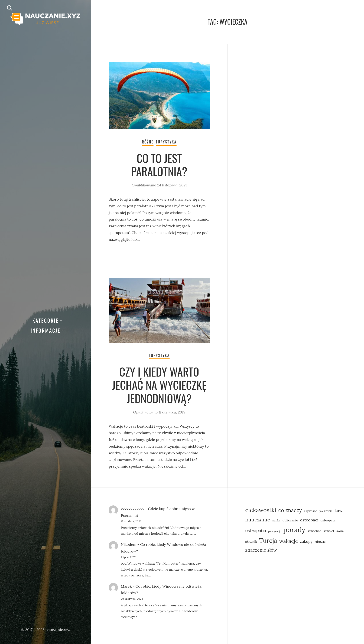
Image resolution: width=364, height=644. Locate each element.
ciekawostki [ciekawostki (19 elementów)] (261, 510)
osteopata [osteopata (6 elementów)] (328, 520)
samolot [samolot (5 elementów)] (329, 531)
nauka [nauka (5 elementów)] (276, 520)
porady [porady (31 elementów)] (294, 530)
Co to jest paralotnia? (159, 165)
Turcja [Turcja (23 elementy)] (268, 541)
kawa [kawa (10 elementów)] (340, 511)
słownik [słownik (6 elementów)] (251, 542)
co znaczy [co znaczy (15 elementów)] (290, 510)
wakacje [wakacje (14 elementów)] (289, 541)
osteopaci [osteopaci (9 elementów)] (309, 520)
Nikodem (128, 544)
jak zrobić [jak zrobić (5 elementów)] (326, 511)
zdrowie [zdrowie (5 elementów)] (320, 542)
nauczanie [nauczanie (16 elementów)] (258, 519)
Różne (148, 142)
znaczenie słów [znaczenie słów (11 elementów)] (261, 550)
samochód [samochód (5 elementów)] (315, 531)
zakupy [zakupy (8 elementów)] (306, 541)
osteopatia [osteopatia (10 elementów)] (256, 530)
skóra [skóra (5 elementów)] (340, 531)
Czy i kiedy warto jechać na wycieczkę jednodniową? (159, 385)
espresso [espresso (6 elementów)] (311, 511)
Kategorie (45, 320)
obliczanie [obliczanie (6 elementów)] (290, 520)
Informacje (46, 330)
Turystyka (166, 142)
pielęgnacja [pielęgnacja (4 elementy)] (275, 531)
